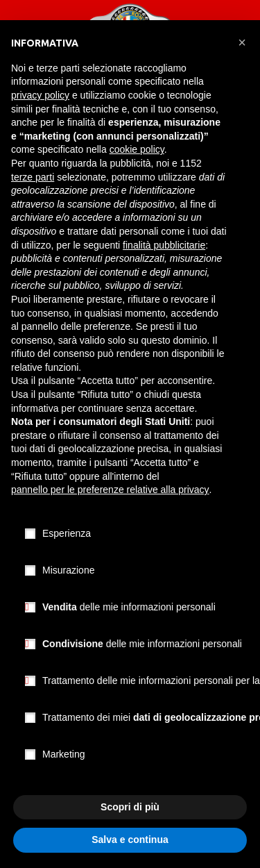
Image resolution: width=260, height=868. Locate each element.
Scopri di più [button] (130, 807)
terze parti (33, 177)
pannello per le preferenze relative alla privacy (110, 490)
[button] (242, 42)
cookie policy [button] (137, 149)
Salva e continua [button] (130, 840)
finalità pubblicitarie (164, 245)
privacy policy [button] (40, 95)
